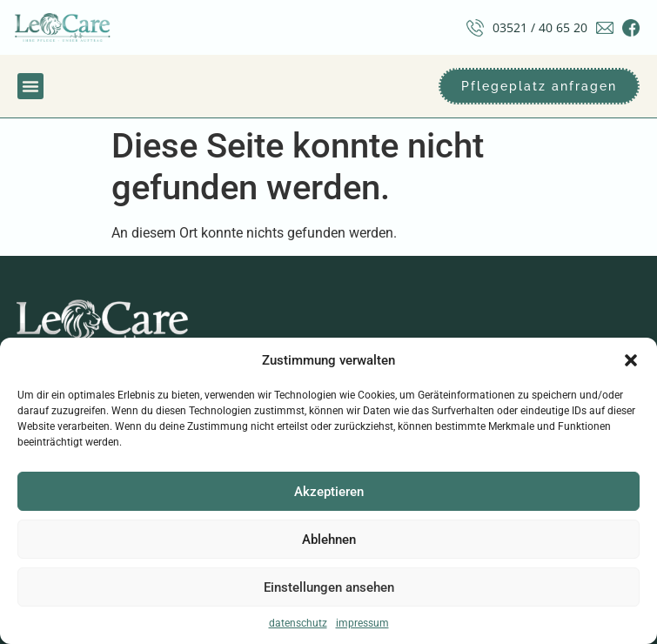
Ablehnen (329, 540)
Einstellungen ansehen (329, 587)
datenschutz (298, 623)
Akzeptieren (329, 492)
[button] (631, 360)
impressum (362, 623)
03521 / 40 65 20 (540, 27)
